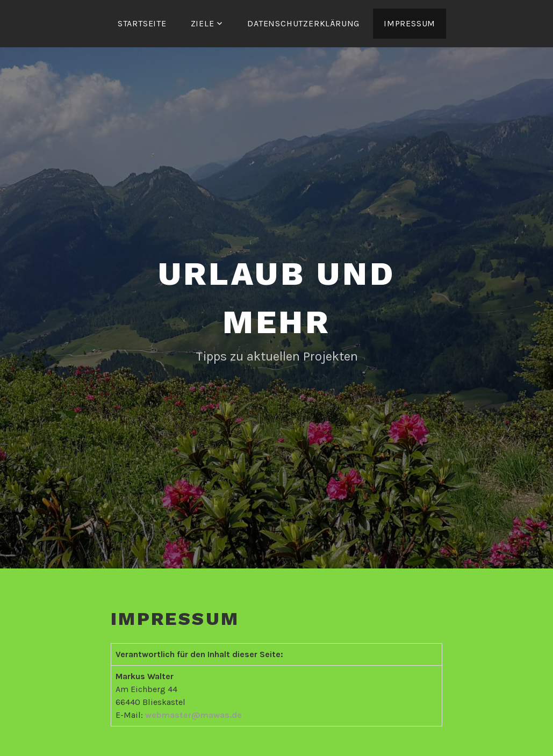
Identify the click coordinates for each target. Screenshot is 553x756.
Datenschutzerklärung (303, 23)
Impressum (410, 23)
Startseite (142, 23)
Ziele (203, 23)
